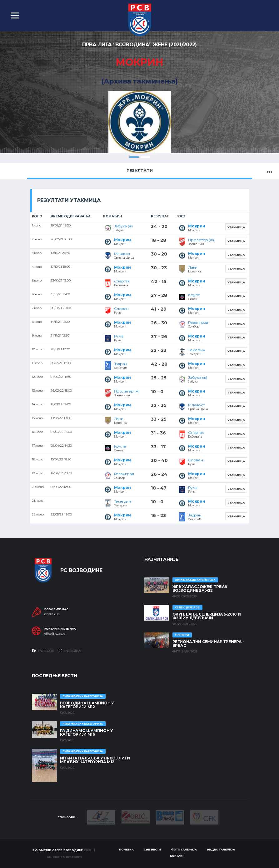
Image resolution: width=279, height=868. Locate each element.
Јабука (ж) (124, 226)
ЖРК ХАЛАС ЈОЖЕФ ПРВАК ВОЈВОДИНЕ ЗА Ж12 (200, 589)
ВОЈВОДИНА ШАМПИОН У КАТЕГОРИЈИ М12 (87, 705)
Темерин (197, 350)
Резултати (140, 170)
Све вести (152, 850)
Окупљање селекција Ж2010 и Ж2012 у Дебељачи (207, 616)
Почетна (126, 850)
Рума (119, 336)
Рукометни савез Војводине (58, 850)
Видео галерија (221, 850)
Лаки (193, 267)
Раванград (198, 322)
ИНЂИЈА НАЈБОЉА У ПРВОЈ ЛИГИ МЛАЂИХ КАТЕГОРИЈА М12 (95, 760)
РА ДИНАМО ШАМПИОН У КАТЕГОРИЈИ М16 (87, 732)
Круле (194, 295)
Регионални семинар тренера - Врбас (208, 644)
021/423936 (52, 614)
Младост (122, 254)
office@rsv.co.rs (55, 634)
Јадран (121, 364)
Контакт (177, 856)
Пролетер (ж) (201, 240)
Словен (122, 309)
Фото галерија (184, 850)
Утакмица (236, 227)
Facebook (43, 651)
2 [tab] (145, 157)
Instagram (70, 651)
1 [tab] (134, 157)
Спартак (122, 281)
